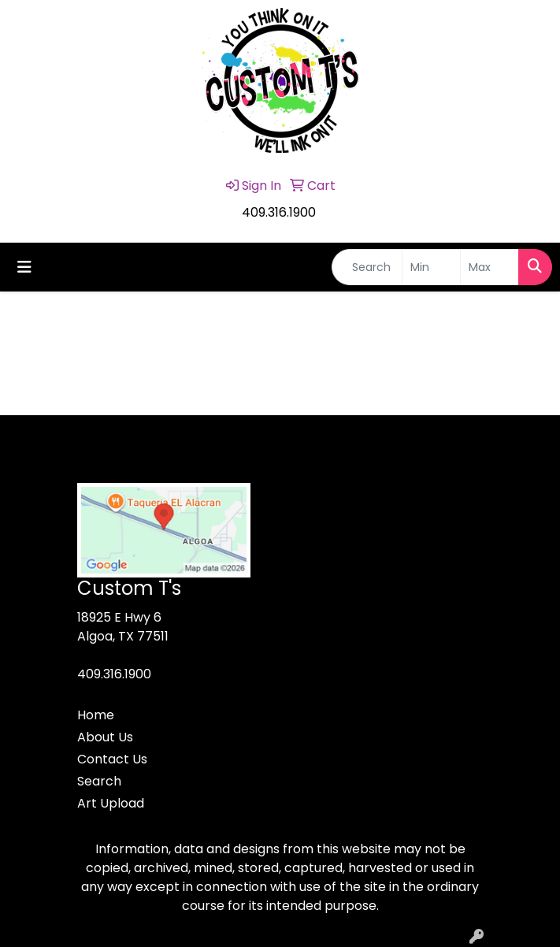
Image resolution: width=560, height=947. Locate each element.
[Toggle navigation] (24, 267)
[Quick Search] (367, 267)
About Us (105, 737)
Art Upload (111, 803)
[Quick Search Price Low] (431, 267)
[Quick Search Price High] (490, 267)
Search (99, 781)
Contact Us (112, 759)
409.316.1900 (279, 212)
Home (96, 715)
